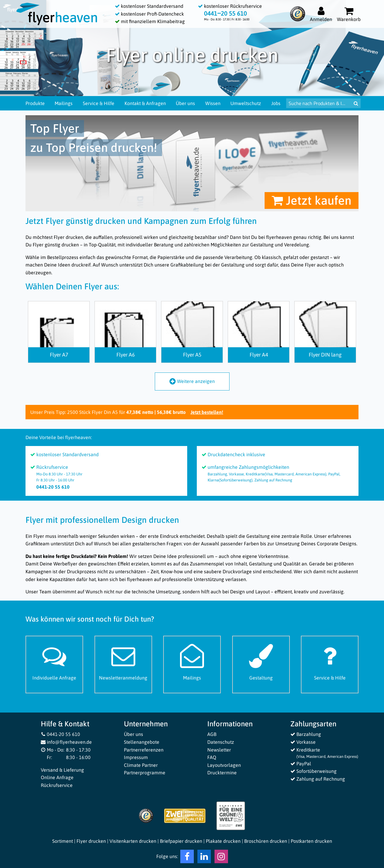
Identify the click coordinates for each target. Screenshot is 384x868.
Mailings (64, 103)
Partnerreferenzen (144, 750)
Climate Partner (141, 765)
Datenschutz (221, 742)
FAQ (212, 757)
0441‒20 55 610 (225, 13)
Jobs (276, 103)
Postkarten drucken (311, 841)
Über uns (185, 103)
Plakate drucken (223, 841)
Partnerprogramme (145, 773)
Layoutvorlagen (224, 765)
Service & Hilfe (99, 103)
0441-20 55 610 (61, 734)
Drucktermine (222, 773)
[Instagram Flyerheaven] (221, 858)
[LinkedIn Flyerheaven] (204, 858)
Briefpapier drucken (181, 841)
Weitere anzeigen (192, 381)
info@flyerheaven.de (66, 742)
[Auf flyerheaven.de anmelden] (321, 14)
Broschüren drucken (266, 841)
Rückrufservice (57, 785)
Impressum (136, 757)
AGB (212, 734)
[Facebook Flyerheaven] (187, 858)
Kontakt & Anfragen (145, 103)
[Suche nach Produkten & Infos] (319, 103)
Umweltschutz (246, 103)
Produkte (35, 103)
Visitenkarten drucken (133, 841)
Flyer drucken (91, 841)
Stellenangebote (142, 742)
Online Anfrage (57, 777)
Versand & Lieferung (62, 770)
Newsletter (219, 750)
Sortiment (63, 841)
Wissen (213, 103)
